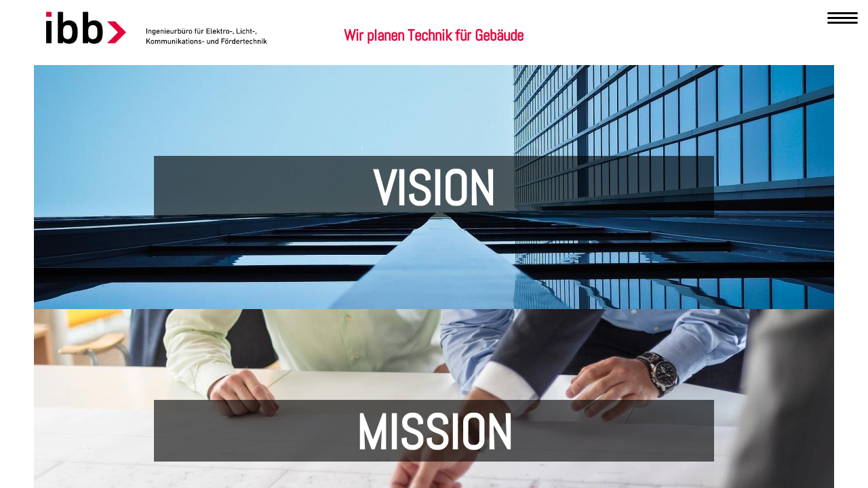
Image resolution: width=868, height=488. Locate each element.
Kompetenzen (357, 77)
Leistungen (431, 77)
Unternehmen (279, 77)
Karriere (566, 77)
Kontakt (623, 77)
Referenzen (500, 77)
